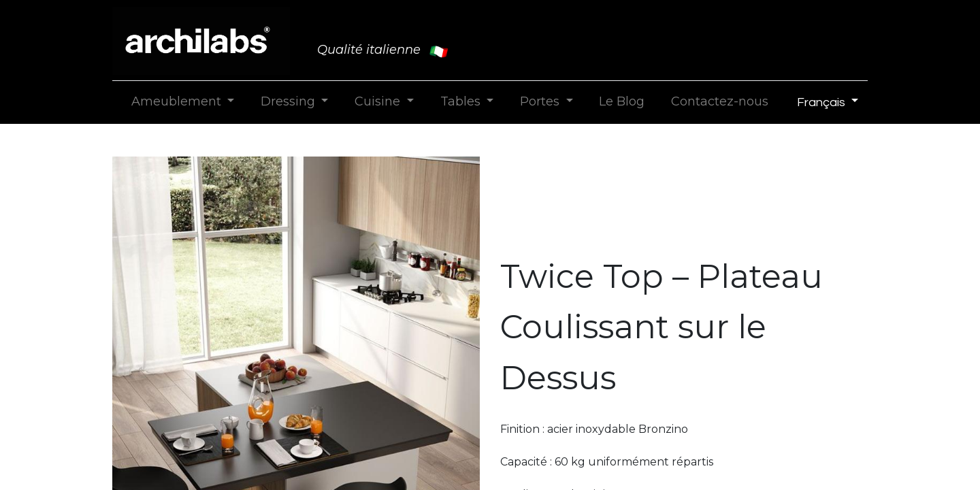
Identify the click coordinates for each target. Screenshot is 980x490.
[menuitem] (622, 102)
